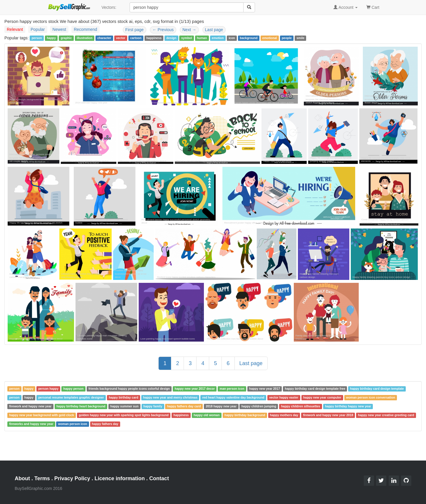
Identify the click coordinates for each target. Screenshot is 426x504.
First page (135, 30)
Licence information (120, 478)
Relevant (15, 29)
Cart (373, 7)
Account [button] (346, 7)
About (22, 478)
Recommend (85, 29)
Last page (214, 30)
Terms (42, 478)
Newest (59, 29)
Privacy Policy (72, 478)
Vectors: (109, 7)
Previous (163, 30)
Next (189, 30)
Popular (38, 29)
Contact (159, 478)
